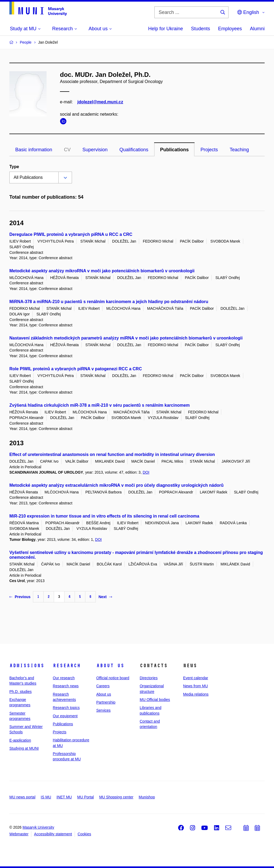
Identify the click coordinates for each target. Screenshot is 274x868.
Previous (20, 597)
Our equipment (65, 716)
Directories (149, 678)
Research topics (66, 708)
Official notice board (113, 678)
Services (104, 710)
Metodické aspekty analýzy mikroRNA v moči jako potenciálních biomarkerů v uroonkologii (102, 271)
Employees (230, 29)
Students (201, 29)
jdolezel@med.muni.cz (100, 102)
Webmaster (19, 834)
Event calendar (195, 678)
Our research (64, 678)
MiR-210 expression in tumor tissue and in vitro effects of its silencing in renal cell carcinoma (104, 516)
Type (14, 167)
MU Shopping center (116, 797)
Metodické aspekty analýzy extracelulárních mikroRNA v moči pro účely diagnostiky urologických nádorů (117, 485)
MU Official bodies (155, 700)
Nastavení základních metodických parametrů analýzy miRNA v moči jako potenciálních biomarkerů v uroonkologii (126, 338)
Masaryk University (38, 827)
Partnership (106, 702)
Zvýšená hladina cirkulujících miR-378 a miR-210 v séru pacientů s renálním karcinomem (100, 405)
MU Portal (85, 797)
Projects (209, 150)
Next (105, 597)
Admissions (27, 666)
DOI (146, 472)
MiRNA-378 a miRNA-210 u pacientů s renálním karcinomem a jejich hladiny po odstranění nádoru (109, 302)
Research (67, 666)
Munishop (147, 797)
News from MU (195, 686)
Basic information (34, 150)
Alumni (257, 29)
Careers (103, 686)
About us (110, 666)
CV (67, 150)
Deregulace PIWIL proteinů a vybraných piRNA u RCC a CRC (71, 234)
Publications (174, 150)
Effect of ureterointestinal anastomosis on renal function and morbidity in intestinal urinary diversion (112, 454)
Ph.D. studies (20, 692)
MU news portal (22, 797)
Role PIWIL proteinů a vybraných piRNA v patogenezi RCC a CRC (76, 369)
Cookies (84, 834)
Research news (66, 686)
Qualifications (134, 150)
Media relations (196, 694)
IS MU (46, 797)
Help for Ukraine (166, 29)
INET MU (64, 797)
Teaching (239, 150)
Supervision (95, 150)
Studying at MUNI (24, 748)
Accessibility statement (53, 834)
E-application (20, 740)
